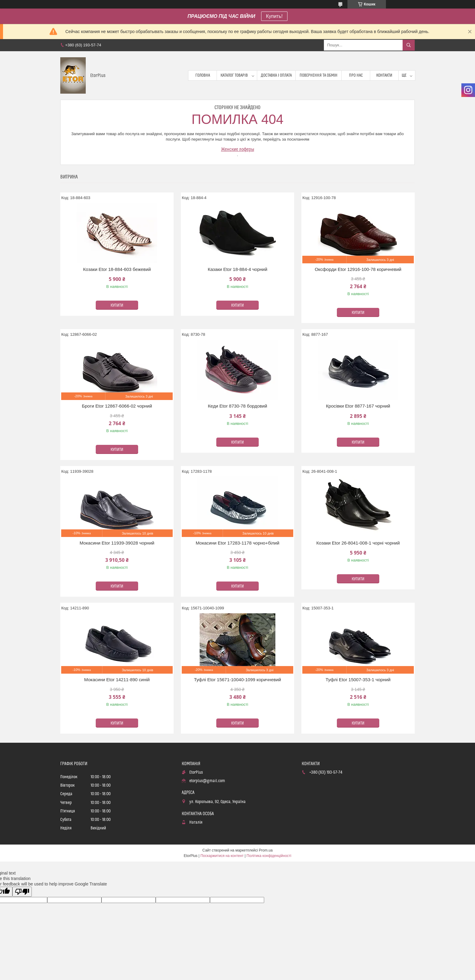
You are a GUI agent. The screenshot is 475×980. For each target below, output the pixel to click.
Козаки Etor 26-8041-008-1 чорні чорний (358, 543)
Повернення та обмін (319, 75)
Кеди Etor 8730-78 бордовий (237, 406)
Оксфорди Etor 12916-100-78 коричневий (358, 269)
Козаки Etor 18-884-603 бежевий (117, 269)
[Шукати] (409, 45)
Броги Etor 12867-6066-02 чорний (117, 406)
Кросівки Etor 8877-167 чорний (358, 406)
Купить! (274, 16)
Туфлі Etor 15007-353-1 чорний (358, 680)
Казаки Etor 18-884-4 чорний (238, 269)
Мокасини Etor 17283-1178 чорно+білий (237, 543)
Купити (117, 305)
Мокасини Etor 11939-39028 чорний (117, 543)
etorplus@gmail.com (207, 781)
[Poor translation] (22, 892)
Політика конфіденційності (269, 856)
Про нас (356, 75)
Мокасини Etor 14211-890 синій (117, 680)
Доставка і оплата (276, 75)
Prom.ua (266, 850)
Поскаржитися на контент (222, 856)
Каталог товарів (234, 75)
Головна (203, 75)
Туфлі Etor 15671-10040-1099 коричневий (237, 680)
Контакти (384, 75)
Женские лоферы (238, 149)
